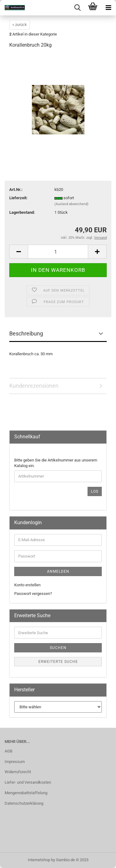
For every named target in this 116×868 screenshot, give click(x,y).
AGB (9, 751)
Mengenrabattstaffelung (26, 793)
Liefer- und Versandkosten (28, 782)
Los (95, 491)
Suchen (58, 648)
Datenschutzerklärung (24, 803)
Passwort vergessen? (33, 594)
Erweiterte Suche (58, 662)
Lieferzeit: (18, 198)
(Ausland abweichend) (71, 204)
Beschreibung (26, 333)
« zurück (20, 25)
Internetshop (39, 860)
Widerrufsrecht (18, 772)
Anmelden (58, 571)
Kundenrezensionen (34, 386)
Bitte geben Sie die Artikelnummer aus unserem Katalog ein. (56, 463)
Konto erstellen (27, 585)
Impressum (15, 762)
